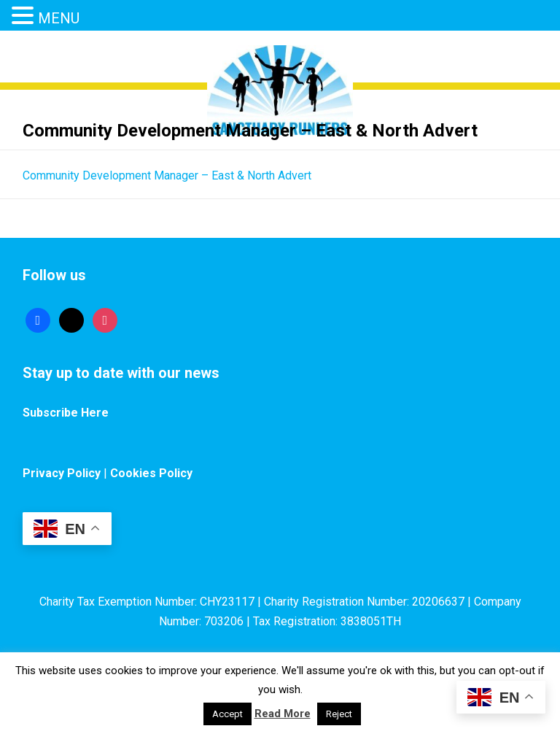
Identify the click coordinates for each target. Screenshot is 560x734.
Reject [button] (339, 714)
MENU (59, 18)
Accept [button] (227, 714)
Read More (283, 714)
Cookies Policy (151, 473)
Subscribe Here (66, 413)
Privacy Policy (62, 473)
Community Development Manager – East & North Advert (167, 175)
